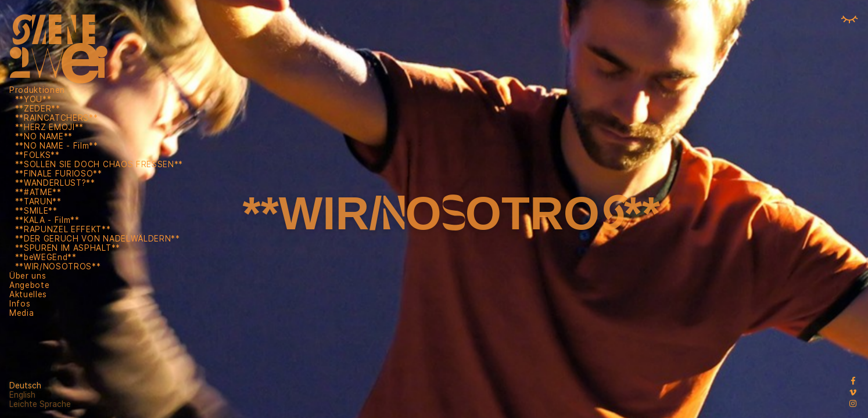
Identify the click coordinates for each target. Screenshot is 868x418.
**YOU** (33, 99)
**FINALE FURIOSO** (59, 174)
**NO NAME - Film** (57, 146)
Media (21, 313)
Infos (20, 304)
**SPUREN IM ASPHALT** (68, 248)
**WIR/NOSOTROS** (58, 266)
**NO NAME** (44, 136)
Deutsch (25, 385)
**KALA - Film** (47, 220)
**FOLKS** (37, 155)
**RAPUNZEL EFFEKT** (63, 229)
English (22, 395)
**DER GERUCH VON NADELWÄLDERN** (98, 239)
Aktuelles (28, 294)
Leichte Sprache (40, 404)
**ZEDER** (38, 109)
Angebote (29, 285)
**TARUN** (38, 201)
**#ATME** (38, 192)
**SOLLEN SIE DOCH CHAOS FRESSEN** (99, 164)
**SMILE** (36, 211)
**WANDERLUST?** (55, 183)
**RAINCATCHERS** (57, 118)
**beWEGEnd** (46, 257)
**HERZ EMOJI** (50, 127)
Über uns (28, 276)
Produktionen (37, 90)
